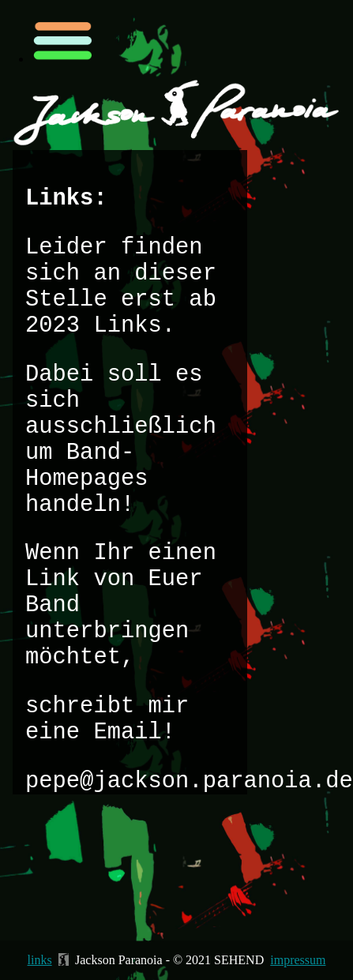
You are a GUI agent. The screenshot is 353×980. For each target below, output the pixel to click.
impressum (298, 960)
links (40, 960)
